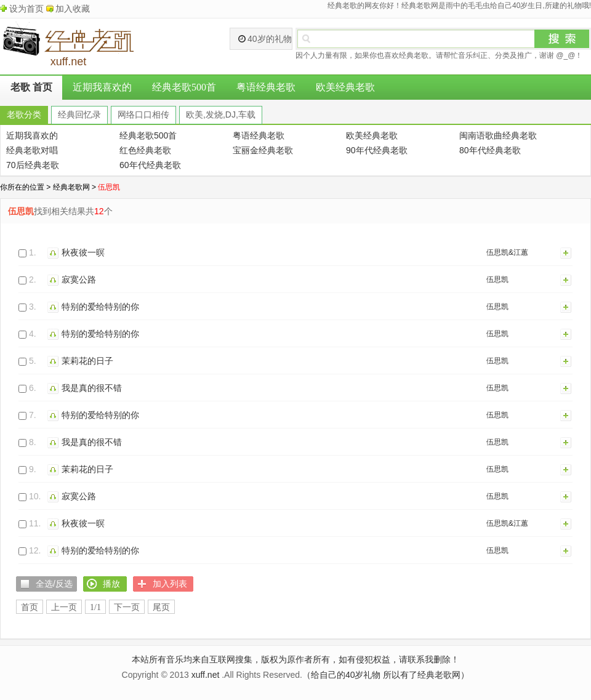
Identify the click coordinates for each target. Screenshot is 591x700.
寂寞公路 (79, 280)
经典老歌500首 (184, 87)
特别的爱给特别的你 (100, 307)
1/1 (95, 607)
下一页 (127, 607)
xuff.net (206, 675)
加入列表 (566, 252)
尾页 (161, 607)
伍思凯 (497, 280)
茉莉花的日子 (87, 361)
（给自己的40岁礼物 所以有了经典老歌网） (386, 675)
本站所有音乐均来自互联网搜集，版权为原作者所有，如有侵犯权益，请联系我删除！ (295, 659)
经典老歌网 (71, 187)
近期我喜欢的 (102, 87)
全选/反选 (54, 584)
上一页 (64, 607)
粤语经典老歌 (266, 87)
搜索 (562, 39)
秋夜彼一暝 (83, 252)
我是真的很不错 (92, 388)
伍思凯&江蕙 (507, 252)
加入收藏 (73, 9)
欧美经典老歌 (345, 87)
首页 (30, 607)
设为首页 (26, 9)
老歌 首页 (31, 87)
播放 (54, 252)
